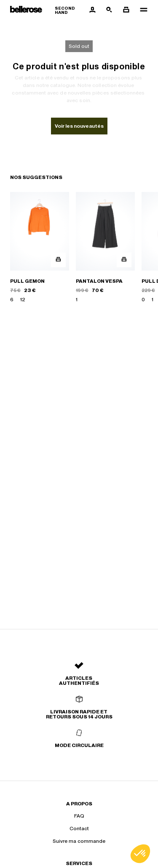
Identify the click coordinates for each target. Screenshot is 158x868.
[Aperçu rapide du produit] (58, 260)
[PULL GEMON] (40, 248)
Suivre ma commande (79, 841)
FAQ (79, 816)
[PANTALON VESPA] (105, 248)
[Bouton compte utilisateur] (92, 10)
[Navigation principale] (141, 10)
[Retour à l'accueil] (47, 10)
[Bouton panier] (126, 10)
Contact (79, 829)
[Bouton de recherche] (109, 10)
